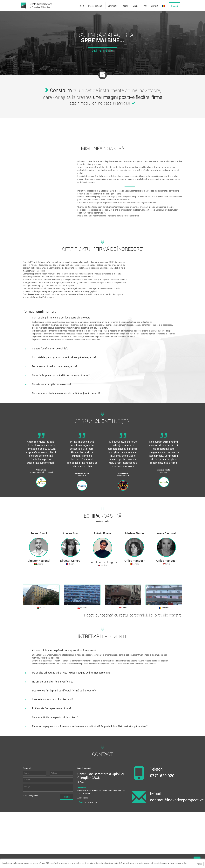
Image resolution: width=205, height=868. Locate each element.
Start (82, 6)
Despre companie (96, 6)
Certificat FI (113, 6)
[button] (164, 6)
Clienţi (125, 6)
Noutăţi (174, 6)
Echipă (136, 6)
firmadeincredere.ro (31, 294)
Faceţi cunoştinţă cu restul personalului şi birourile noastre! (133, 615)
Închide (199, 864)
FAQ (145, 6)
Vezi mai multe (103, 51)
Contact (154, 6)
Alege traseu (83, 798)
